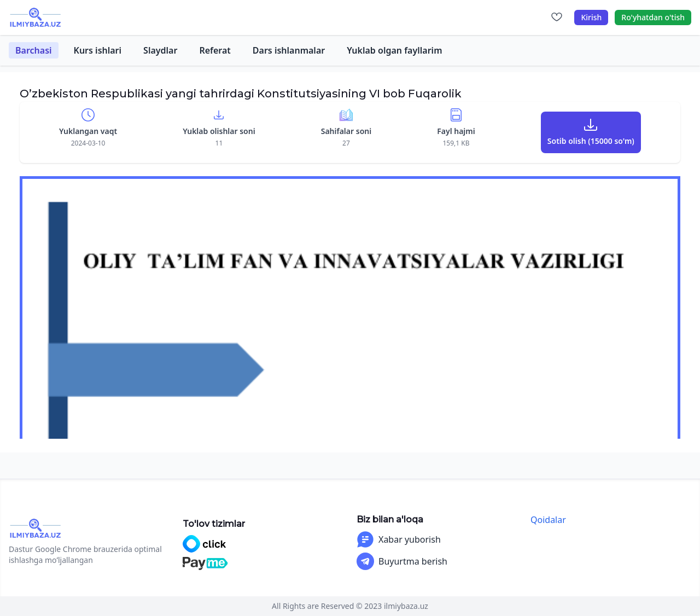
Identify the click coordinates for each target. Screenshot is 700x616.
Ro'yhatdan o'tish (653, 17)
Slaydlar (160, 50)
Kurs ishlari (98, 50)
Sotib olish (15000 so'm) (591, 141)
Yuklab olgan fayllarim (394, 50)
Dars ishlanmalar (289, 50)
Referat (215, 50)
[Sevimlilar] (557, 18)
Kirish (591, 17)
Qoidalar (548, 520)
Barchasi (34, 50)
